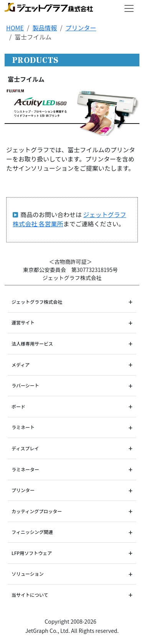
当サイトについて (30, 595)
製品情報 (45, 28)
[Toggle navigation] (129, 8)
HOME (15, 28)
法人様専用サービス (32, 343)
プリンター (81, 28)
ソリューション (28, 574)
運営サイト (23, 322)
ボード (18, 406)
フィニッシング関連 (32, 532)
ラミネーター (25, 469)
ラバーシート (25, 385)
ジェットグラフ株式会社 (37, 302)
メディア (21, 365)
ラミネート (23, 427)
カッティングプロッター (37, 511)
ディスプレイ (25, 448)
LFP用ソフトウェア (32, 553)
